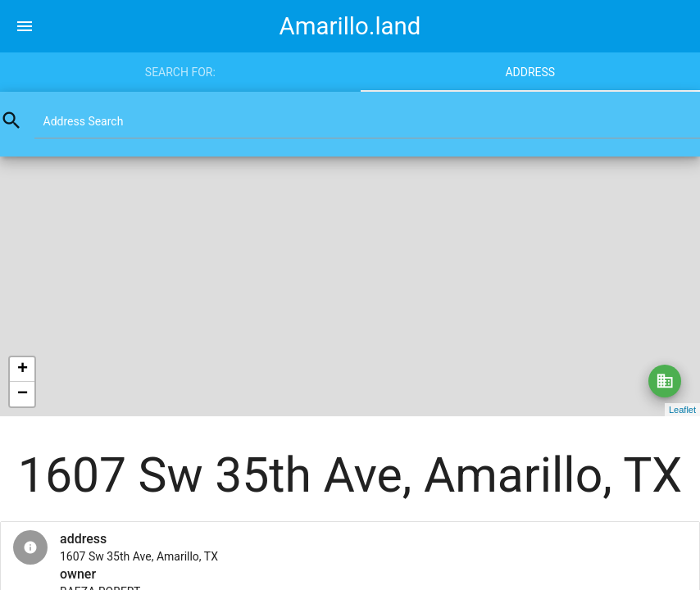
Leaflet (682, 410)
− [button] (23, 394)
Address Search (84, 121)
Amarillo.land (350, 26)
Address (530, 72)
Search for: (180, 72)
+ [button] (23, 370)
